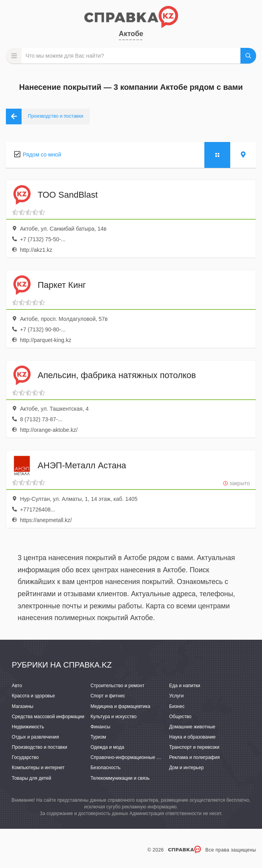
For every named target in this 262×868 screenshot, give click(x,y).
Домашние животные (192, 727)
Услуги (176, 696)
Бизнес (177, 706)
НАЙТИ (248, 56)
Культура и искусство (114, 717)
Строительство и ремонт (117, 686)
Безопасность (106, 768)
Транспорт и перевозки (194, 747)
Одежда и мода (107, 747)
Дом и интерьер (186, 768)
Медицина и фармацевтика (121, 706)
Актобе (131, 34)
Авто (17, 686)
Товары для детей (31, 778)
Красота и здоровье (33, 696)
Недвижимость (28, 727)
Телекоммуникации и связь (120, 778)
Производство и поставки (39, 747)
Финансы (100, 727)
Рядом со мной (42, 155)
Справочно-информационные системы (133, 757)
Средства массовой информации (48, 717)
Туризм (98, 737)
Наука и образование (192, 737)
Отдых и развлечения (35, 737)
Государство (25, 757)
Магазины (23, 706)
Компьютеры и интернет (38, 768)
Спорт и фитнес (108, 696)
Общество (180, 717)
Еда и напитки (185, 686)
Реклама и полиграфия (194, 757)
